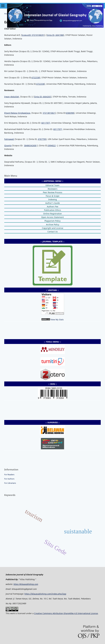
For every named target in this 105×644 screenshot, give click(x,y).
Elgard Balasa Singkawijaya (17, 113)
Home (7, 14)
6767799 (42, 139)
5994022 (52, 145)
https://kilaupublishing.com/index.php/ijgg (45, 594)
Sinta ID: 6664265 (43, 97)
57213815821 (49, 113)
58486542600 (30, 145)
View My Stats (57, 320)
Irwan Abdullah (12, 97)
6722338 (36, 78)
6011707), (46, 123)
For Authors (9, 479)
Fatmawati (9, 139)
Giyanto (8, 145)
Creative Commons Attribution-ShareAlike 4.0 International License (66, 613)
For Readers (9, 475)
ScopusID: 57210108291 (33, 35)
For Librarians (10, 483)
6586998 (70, 113)
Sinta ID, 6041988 (55, 35)
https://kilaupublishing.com (26, 584)
